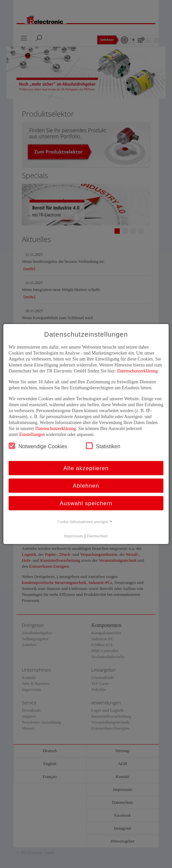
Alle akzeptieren (86, 468)
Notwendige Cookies (38, 446)
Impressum (74, 536)
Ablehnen (86, 486)
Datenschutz (97, 536)
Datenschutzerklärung (137, 371)
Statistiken (103, 446)
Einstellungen (32, 434)
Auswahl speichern (86, 503)
